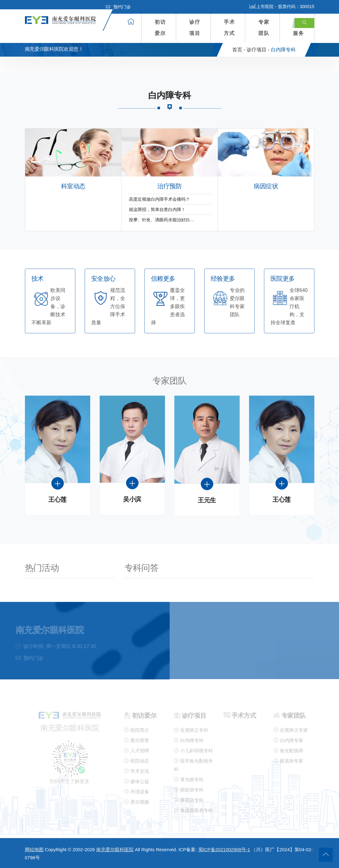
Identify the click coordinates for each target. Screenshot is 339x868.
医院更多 (283, 279)
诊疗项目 (195, 28)
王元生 (207, 500)
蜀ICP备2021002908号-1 (224, 849)
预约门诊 (118, 7)
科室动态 (73, 186)
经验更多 (223, 279)
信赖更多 (163, 279)
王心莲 (57, 500)
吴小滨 (132, 499)
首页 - (239, 50)
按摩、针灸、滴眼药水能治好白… (162, 220)
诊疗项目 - (258, 50)
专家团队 (264, 28)
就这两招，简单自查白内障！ (157, 209)
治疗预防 (169, 186)
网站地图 (34, 849)
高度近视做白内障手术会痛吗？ (159, 199)
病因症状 (266, 186)
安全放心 (103, 279)
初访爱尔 (160, 28)
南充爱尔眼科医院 (115, 849)
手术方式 (229, 28)
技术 (38, 279)
